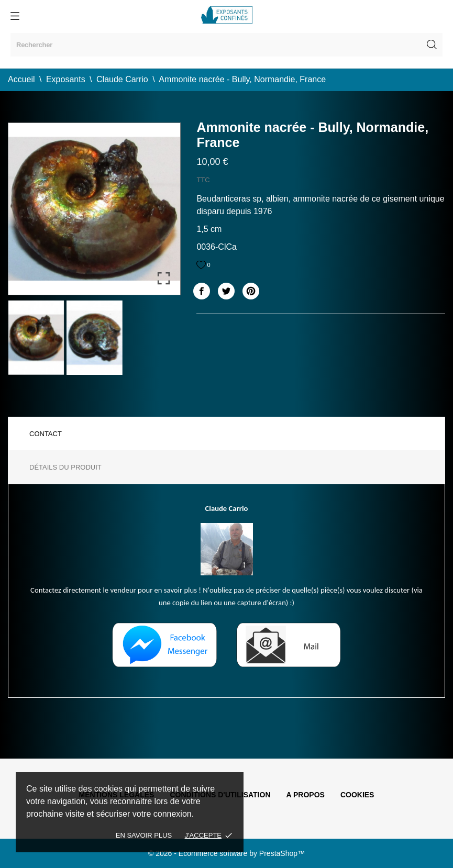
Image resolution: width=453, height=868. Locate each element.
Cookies (357, 795)
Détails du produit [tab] (65, 467)
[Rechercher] (226, 45)
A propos (306, 795)
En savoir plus (144, 835)
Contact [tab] (46, 434)
